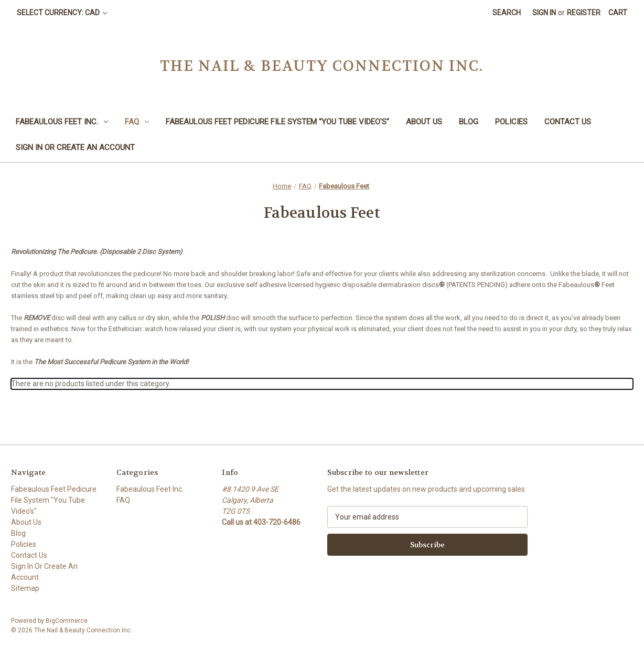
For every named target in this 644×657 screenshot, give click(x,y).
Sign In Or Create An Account (75, 147)
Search (507, 13)
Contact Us (568, 122)
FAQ (137, 122)
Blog (469, 122)
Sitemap (25, 588)
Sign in (544, 13)
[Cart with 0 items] (618, 13)
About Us (424, 122)
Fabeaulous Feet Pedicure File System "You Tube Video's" (277, 122)
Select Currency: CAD (62, 13)
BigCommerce (67, 621)
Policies (511, 122)
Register (584, 13)
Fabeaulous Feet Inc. (62, 122)
